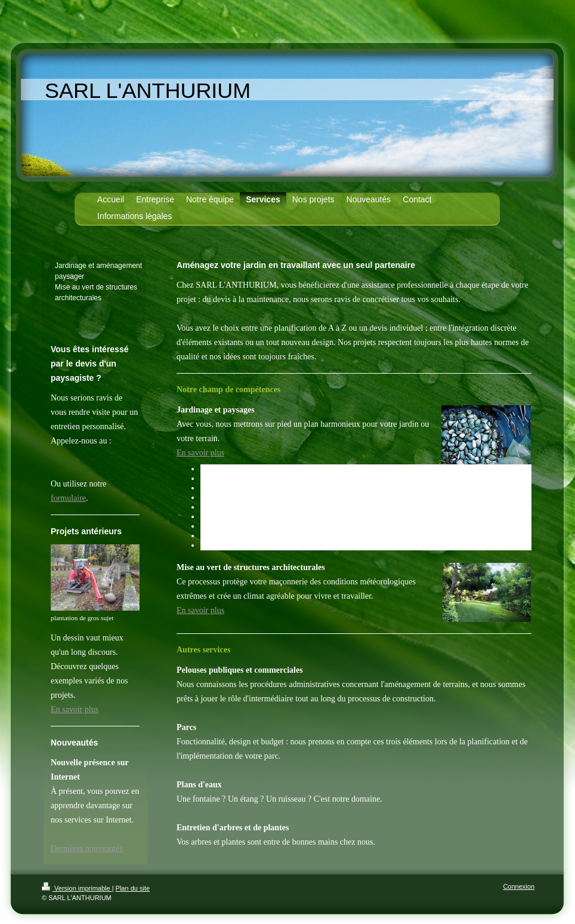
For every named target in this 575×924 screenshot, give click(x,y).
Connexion (519, 886)
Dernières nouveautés (87, 848)
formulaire (68, 498)
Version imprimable (77, 888)
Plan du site (133, 888)
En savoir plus (200, 453)
